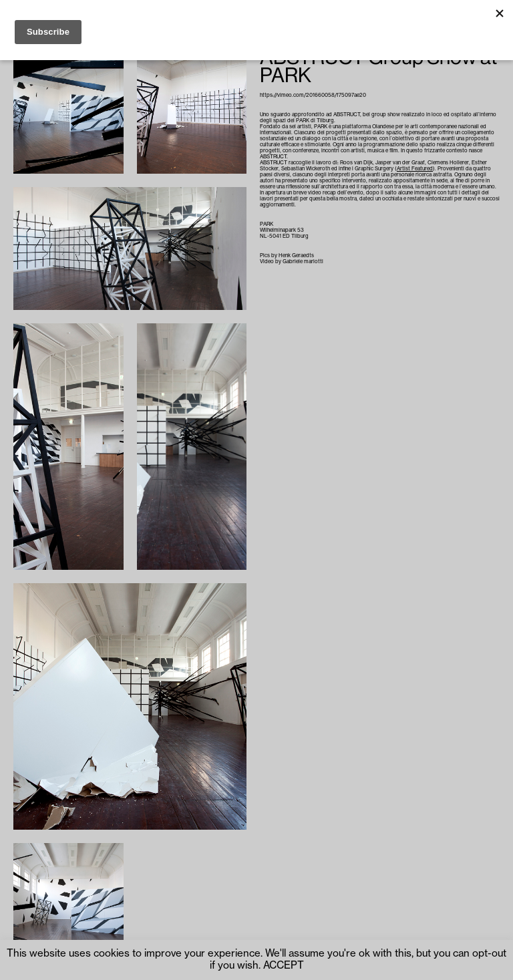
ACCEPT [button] (284, 966)
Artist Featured (415, 169)
